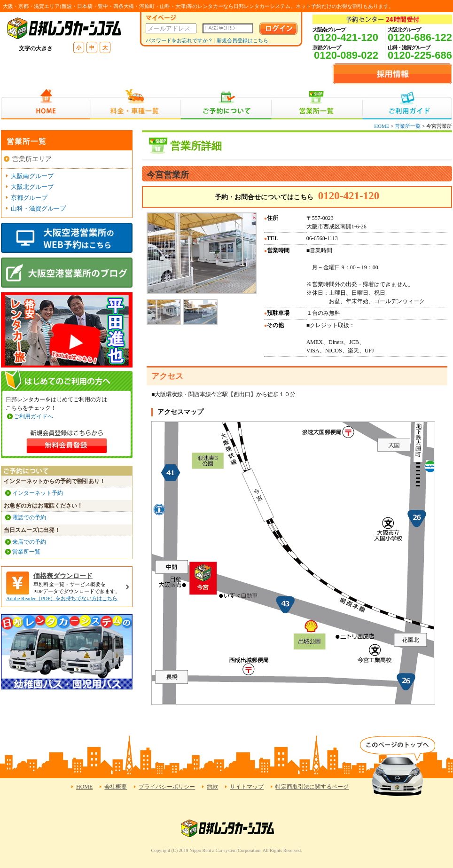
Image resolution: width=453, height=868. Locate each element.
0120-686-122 (420, 37)
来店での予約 (29, 542)
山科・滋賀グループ (38, 208)
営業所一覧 (317, 104)
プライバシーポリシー (167, 787)
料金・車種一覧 (135, 104)
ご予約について (226, 104)
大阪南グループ (32, 176)
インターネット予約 (38, 493)
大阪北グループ (32, 187)
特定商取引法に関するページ (312, 787)
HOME (45, 104)
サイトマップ (247, 787)
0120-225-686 (420, 55)
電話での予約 (29, 517)
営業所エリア (32, 159)
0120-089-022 (346, 55)
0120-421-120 (346, 37)
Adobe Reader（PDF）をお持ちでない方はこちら (62, 598)
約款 (212, 787)
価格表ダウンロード (63, 576)
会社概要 (116, 787)
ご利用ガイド (407, 104)
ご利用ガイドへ (33, 416)
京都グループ (29, 198)
